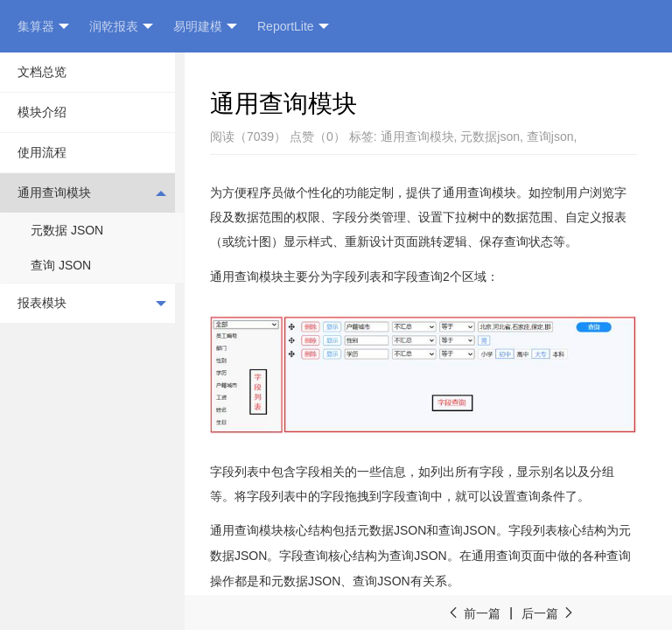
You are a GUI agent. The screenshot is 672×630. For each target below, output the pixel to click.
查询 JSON (61, 265)
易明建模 (205, 27)
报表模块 (92, 304)
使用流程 (42, 152)
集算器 (43, 27)
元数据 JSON (67, 230)
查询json (550, 136)
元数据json (490, 136)
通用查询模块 (92, 192)
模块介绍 (42, 112)
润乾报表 (121, 27)
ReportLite (293, 27)
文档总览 (42, 72)
